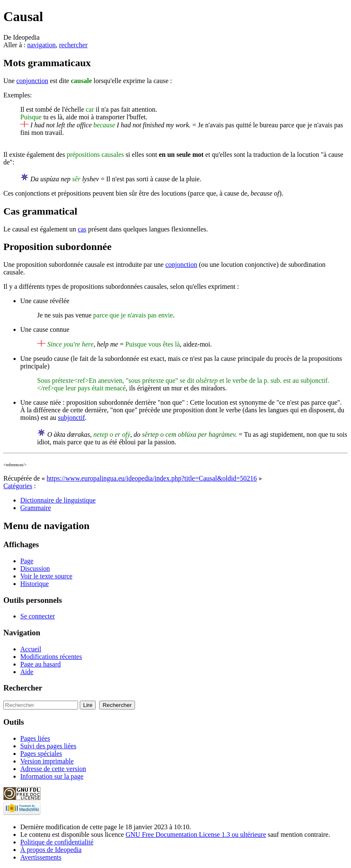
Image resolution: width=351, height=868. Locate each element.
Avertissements (41, 857)
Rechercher (23, 688)
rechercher (73, 45)
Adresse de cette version (53, 769)
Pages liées (35, 738)
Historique (35, 584)
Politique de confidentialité (57, 842)
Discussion (35, 568)
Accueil (31, 649)
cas (82, 229)
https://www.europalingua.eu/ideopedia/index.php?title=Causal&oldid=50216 (152, 478)
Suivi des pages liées (48, 746)
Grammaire (36, 508)
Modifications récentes (51, 657)
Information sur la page (52, 776)
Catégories (18, 486)
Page (27, 561)
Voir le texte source (46, 576)
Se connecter (38, 616)
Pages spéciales (41, 754)
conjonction (32, 81)
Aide (27, 672)
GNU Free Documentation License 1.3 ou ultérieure (196, 834)
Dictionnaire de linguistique (58, 500)
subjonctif (71, 418)
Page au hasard (40, 664)
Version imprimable (47, 761)
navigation (41, 45)
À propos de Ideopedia (51, 850)
